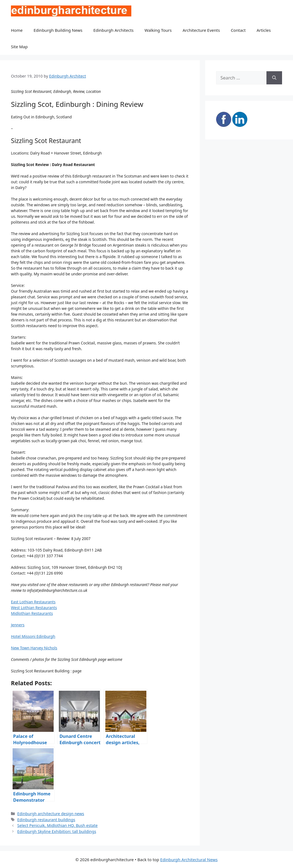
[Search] (274, 78)
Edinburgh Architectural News (189, 860)
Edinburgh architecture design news (51, 814)
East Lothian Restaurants (33, 602)
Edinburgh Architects (113, 30)
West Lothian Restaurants (34, 608)
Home (17, 30)
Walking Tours (158, 30)
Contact (238, 30)
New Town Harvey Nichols (34, 648)
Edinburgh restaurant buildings (46, 820)
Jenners (18, 625)
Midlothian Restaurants (32, 613)
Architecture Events (201, 30)
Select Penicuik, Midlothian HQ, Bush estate (57, 825)
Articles (264, 30)
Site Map (19, 47)
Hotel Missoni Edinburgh (33, 636)
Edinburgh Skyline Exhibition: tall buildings (57, 831)
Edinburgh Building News (58, 30)
